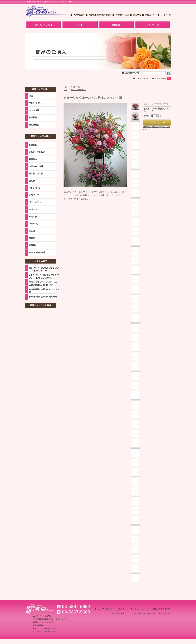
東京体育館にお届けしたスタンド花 (44, 291)
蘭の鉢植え (34, 125)
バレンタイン (35, 188)
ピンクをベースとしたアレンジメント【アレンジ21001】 (44, 269)
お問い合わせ (123, 609)
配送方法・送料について (122, 613)
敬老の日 (33, 217)
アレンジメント (36, 103)
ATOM (167, 613)
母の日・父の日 (36, 174)
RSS (161, 613)
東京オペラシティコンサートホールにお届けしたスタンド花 (44, 284)
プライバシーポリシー (140, 609)
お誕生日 (33, 145)
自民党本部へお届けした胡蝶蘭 (43, 297)
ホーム (97, 609)
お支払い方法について (161, 609)
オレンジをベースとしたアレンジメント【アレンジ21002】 (44, 276)
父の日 (32, 181)
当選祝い (33, 245)
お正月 (32, 231)
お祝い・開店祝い (78, 90)
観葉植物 (33, 117)
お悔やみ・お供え (37, 166)
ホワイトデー (35, 195)
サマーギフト (35, 202)
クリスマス (34, 209)
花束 (31, 96)
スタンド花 (75, 87)
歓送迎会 (33, 159)
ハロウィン (34, 224)
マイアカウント (142, 78)
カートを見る (163, 78)
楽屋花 (32, 238)
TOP (65, 87)
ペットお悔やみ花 (37, 252)
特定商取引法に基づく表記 (146, 613)
